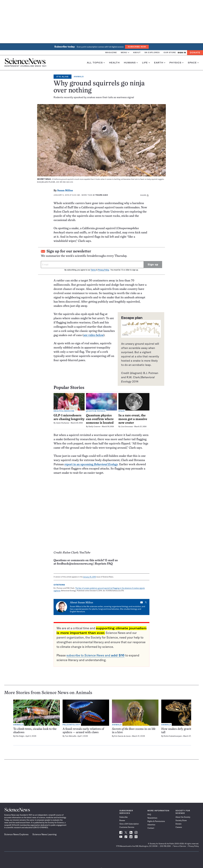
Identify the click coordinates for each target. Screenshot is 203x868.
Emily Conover (94, 427)
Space (193, 63)
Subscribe (123, 817)
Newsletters (152, 818)
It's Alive (63, 77)
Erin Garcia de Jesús (123, 736)
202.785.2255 (165, 846)
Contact (151, 828)
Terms (93, 270)
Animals (79, 77)
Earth (160, 63)
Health (114, 63)
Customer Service (127, 827)
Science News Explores (16, 834)
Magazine (111, 52)
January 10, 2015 (89, 577)
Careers (179, 827)
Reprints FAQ (104, 564)
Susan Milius (65, 191)
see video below (93, 335)
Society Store (181, 820)
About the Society (183, 817)
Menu (125, 52)
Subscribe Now (137, 47)
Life (146, 63)
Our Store (170, 52)
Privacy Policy (103, 270)
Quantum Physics (96, 411)
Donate (195, 53)
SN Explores (152, 52)
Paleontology (71, 725)
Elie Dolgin (20, 736)
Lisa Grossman (127, 427)
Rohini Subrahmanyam (173, 736)
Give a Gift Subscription (129, 824)
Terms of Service (180, 846)
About (137, 52)
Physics (176, 63)
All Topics (96, 63)
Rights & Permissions (156, 821)
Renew (122, 820)
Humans (131, 63)
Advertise (151, 825)
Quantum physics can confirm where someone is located (100, 419)
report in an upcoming (91, 464)
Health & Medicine (64, 411)
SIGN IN (182, 53)
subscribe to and (95, 655)
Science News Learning (44, 834)
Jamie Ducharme (63, 423)
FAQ (149, 814)
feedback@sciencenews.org (75, 564)
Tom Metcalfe (71, 736)
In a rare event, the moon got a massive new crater (133, 419)
